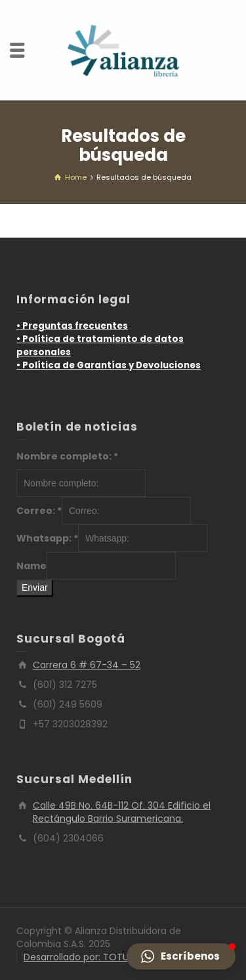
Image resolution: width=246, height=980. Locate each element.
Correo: (39, 511)
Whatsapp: (47, 538)
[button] (181, 956)
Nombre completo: (67, 456)
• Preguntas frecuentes (72, 326)
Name (31, 566)
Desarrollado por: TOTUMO (84, 957)
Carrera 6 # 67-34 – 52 (87, 665)
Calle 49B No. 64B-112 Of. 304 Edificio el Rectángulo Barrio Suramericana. (122, 812)
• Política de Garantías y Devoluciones (109, 365)
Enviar (35, 587)
